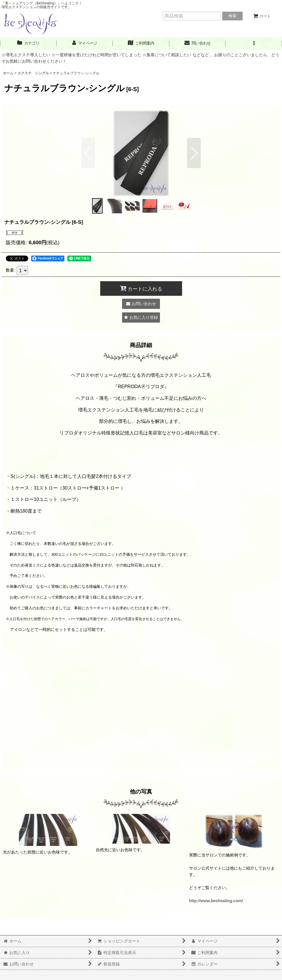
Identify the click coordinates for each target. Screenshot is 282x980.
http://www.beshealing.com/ (216, 901)
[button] (254, 43)
